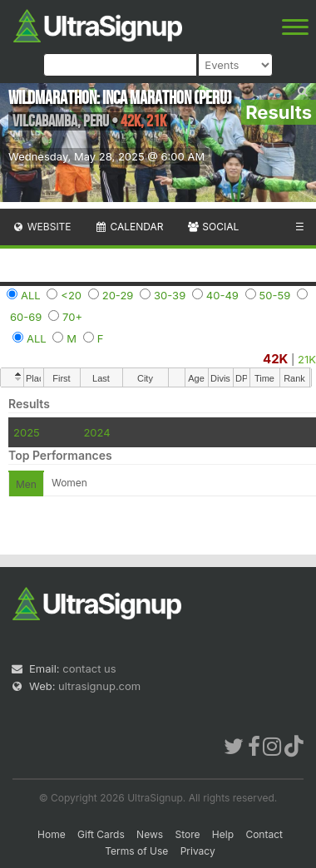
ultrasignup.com (99, 686)
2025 (27, 432)
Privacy (198, 851)
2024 (96, 432)
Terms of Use (136, 851)
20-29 (118, 295)
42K (275, 359)
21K (307, 359)
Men (26, 484)
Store (187, 834)
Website (42, 227)
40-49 (222, 295)
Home (52, 834)
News (150, 834)
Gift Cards (101, 834)
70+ (72, 317)
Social (212, 227)
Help (223, 834)
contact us (89, 668)
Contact (264, 834)
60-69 (26, 317)
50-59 (275, 295)
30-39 (170, 295)
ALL (31, 295)
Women (69, 483)
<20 (71, 295)
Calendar (129, 227)
